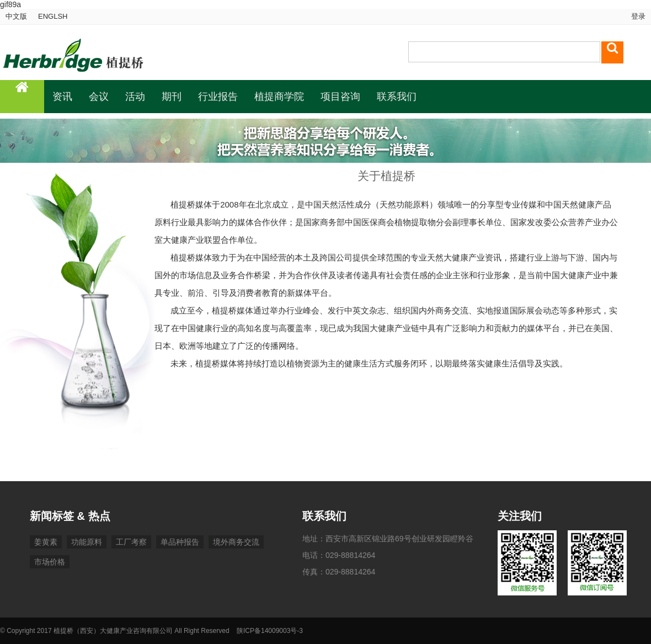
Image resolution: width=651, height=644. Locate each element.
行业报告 (218, 97)
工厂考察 (131, 542)
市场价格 (50, 562)
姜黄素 (46, 542)
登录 (637, 16)
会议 (99, 97)
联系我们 (397, 97)
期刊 (172, 97)
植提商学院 (279, 97)
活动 (135, 97)
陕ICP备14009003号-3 (270, 631)
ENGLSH (53, 16)
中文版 (16, 16)
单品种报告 (180, 542)
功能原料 (87, 542)
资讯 (62, 97)
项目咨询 (340, 97)
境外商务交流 (236, 542)
